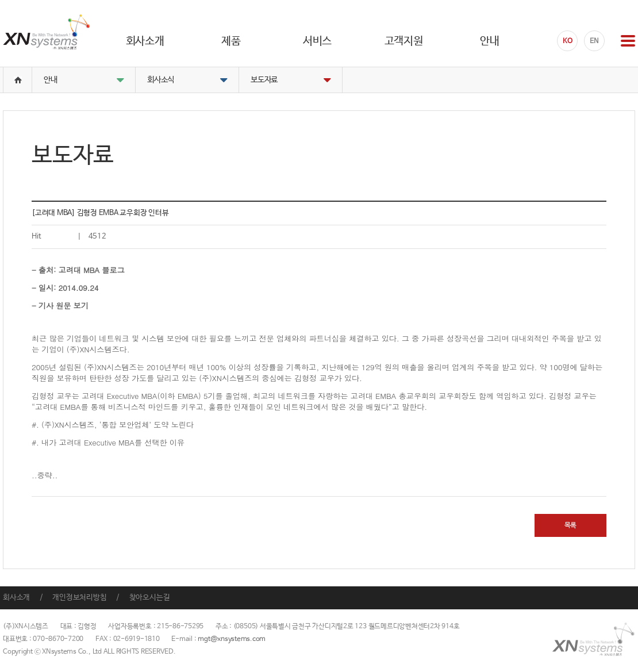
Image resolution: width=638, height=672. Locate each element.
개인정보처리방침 (79, 598)
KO (568, 41)
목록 (571, 525)
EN (594, 41)
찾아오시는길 (150, 598)
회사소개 (16, 598)
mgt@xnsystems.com (232, 639)
